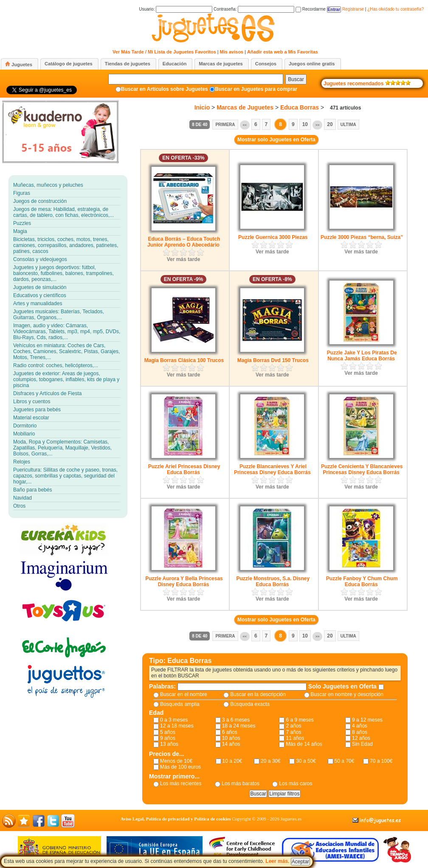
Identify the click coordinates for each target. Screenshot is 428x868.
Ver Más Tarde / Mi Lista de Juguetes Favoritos (164, 52)
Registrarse (353, 9)
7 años (293, 732)
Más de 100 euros (180, 767)
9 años (168, 738)
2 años (293, 726)
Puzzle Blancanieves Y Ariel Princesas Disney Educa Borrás (272, 469)
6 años (230, 732)
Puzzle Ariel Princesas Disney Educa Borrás (184, 469)
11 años (295, 738)
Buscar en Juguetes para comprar (256, 89)
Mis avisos (232, 52)
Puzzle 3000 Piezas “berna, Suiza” (362, 237)
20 (330, 124)
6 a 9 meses (300, 720)
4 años (360, 726)
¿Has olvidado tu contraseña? (396, 9)
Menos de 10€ (176, 761)
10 (305, 124)
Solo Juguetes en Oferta (343, 686)
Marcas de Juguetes (245, 107)
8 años (360, 732)
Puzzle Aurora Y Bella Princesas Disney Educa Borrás (184, 581)
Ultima (348, 125)
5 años (168, 732)
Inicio (202, 107)
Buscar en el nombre (184, 694)
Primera (225, 125)
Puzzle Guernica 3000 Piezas (273, 237)
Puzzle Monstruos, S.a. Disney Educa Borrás (273, 581)
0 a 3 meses (174, 720)
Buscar (296, 79)
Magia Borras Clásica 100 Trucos (184, 360)
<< (245, 125)
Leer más (277, 861)
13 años (169, 744)
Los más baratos (241, 784)
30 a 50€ (306, 761)
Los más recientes (181, 784)
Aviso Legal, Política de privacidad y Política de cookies (176, 819)
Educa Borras (300, 107)
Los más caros (296, 784)
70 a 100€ (381, 761)
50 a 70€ (345, 761)
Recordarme (311, 9)
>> (317, 125)
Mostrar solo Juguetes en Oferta (276, 140)
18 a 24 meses (239, 726)
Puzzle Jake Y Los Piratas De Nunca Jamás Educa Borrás (362, 356)
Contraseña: (254, 9)
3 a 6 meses (236, 720)
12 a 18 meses (177, 726)
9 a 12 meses (367, 720)
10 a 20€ (232, 761)
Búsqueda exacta (250, 704)
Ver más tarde (184, 259)
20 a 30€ (271, 761)
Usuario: (176, 9)
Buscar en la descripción (258, 694)
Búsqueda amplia (180, 704)
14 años (231, 744)
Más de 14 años (304, 744)
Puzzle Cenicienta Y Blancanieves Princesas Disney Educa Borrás (362, 469)
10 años (231, 738)
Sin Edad (362, 744)
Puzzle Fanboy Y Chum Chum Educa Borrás (362, 581)
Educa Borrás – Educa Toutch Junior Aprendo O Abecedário (184, 242)
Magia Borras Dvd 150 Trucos (273, 360)
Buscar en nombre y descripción (347, 694)
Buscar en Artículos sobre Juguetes (165, 89)
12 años (361, 738)
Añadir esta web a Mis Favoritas (283, 52)
